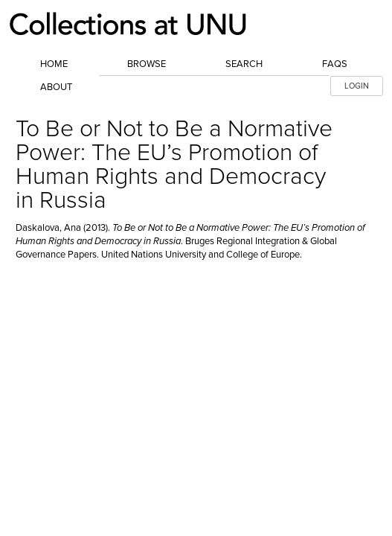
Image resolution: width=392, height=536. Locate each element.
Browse (147, 64)
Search (244, 64)
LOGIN (357, 86)
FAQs (335, 64)
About (56, 87)
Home (54, 64)
